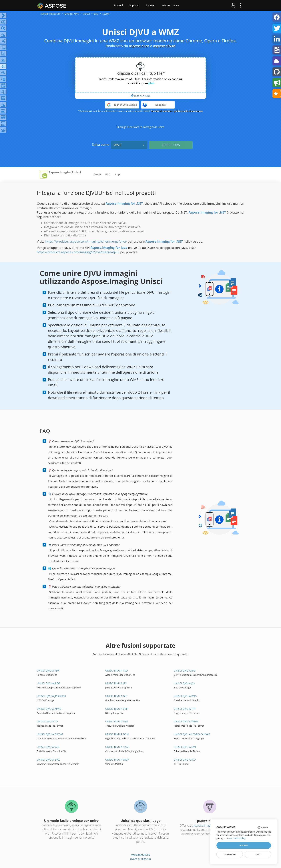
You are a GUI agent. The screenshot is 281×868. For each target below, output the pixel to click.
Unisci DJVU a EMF (185, 747)
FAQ (108, 174)
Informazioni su (170, 5)
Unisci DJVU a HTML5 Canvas (192, 734)
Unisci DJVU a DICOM (50, 734)
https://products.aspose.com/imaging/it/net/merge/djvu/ (86, 241)
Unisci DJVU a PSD (117, 671)
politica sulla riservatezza (188, 111)
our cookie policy (237, 838)
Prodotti (118, 5)
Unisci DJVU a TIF (47, 721)
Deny (258, 854)
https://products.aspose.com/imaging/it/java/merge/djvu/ (78, 252)
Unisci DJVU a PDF (48, 671)
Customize (230, 854)
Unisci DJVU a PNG (185, 696)
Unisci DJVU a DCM (117, 734)
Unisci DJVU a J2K (184, 683)
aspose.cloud (164, 46)
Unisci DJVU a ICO (185, 760)
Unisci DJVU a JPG (185, 671)
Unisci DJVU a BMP (117, 709)
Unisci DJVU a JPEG (48, 683)
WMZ (129, 145)
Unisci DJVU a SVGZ (117, 747)
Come (97, 174)
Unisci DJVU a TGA (117, 721)
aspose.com (139, 46)
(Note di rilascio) (140, 859)
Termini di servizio (161, 111)
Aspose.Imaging (204, 825)
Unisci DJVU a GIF (116, 696)
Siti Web (151, 5)
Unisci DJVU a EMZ (48, 760)
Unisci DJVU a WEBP (186, 721)
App (117, 174)
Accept (244, 845)
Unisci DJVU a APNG (49, 709)
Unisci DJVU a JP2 (116, 683)
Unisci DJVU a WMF (117, 760)
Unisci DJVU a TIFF (185, 709)
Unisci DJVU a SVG (48, 747)
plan (152, 83)
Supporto (134, 5)
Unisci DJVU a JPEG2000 (51, 696)
